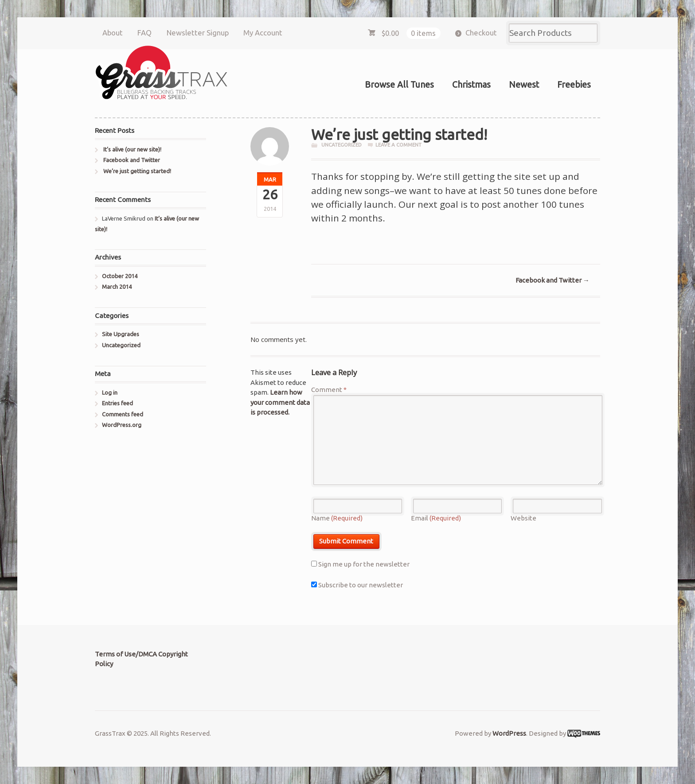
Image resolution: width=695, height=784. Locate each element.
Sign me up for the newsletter (360, 564)
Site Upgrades (121, 334)
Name (337, 518)
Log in (110, 392)
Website (523, 518)
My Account (263, 33)
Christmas (471, 85)
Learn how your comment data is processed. (280, 402)
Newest (524, 85)
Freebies (574, 85)
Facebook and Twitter (552, 280)
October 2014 (120, 276)
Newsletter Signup (198, 33)
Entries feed (117, 403)
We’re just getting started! (137, 171)
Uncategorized (342, 145)
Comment (329, 390)
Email (436, 518)
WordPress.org (122, 425)
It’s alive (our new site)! (132, 149)
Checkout (481, 33)
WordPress (509, 733)
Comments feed (123, 414)
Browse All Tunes (399, 85)
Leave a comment (398, 145)
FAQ (144, 33)
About (113, 33)
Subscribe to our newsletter (357, 585)
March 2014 (117, 287)
